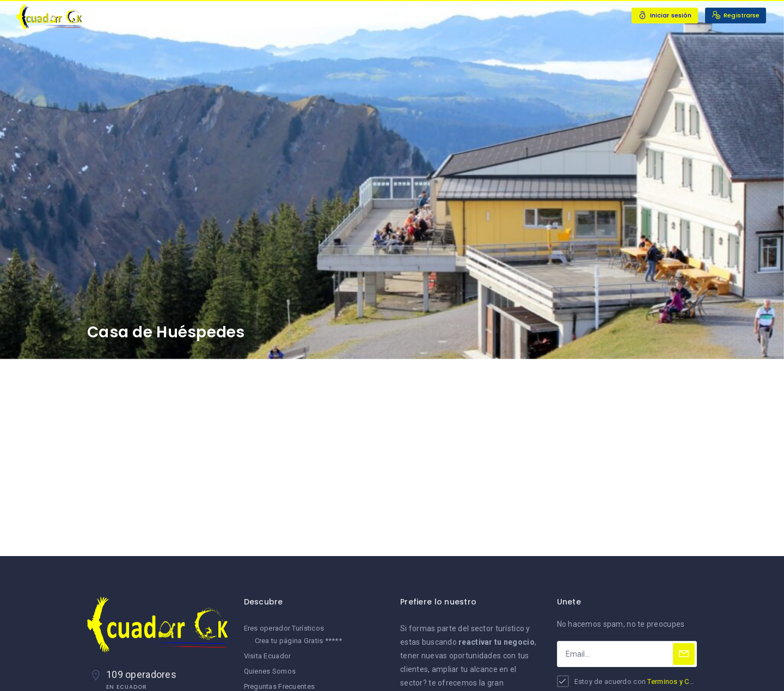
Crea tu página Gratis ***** (299, 641)
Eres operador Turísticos (284, 628)
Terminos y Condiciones (687, 681)
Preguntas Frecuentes (280, 686)
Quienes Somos (270, 671)
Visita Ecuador (268, 656)
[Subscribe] (684, 654)
